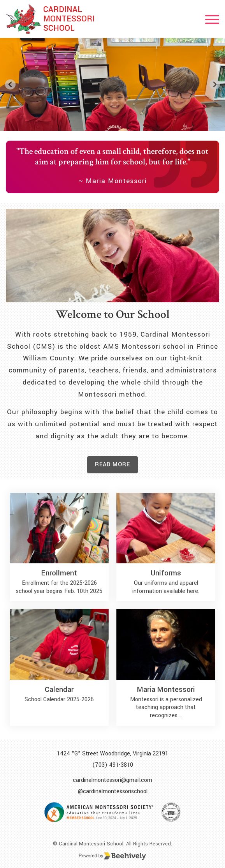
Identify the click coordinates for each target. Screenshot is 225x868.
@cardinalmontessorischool (113, 791)
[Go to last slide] (10, 84)
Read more (112, 465)
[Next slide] (215, 84)
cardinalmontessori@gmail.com (112, 780)
